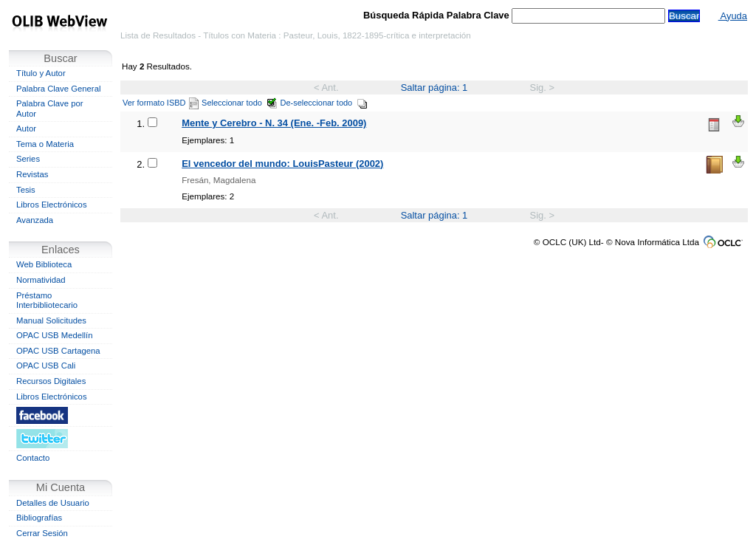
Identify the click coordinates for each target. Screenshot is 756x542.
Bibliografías (39, 518)
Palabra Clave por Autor (50, 109)
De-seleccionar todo (324, 103)
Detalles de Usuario (53, 503)
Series (28, 159)
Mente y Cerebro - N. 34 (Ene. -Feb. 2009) (274, 123)
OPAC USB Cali (46, 366)
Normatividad (41, 280)
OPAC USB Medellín (55, 335)
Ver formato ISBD (161, 103)
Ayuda (733, 16)
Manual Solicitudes (51, 320)
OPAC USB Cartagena (58, 351)
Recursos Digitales (51, 381)
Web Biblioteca (44, 264)
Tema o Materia (45, 144)
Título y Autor (41, 73)
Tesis (26, 190)
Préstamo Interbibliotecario (47, 301)
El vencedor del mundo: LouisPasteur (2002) (282, 164)
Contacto (33, 458)
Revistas (32, 174)
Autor (26, 128)
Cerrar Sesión (42, 533)
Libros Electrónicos (52, 205)
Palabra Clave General (58, 89)
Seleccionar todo (240, 103)
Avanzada (35, 220)
